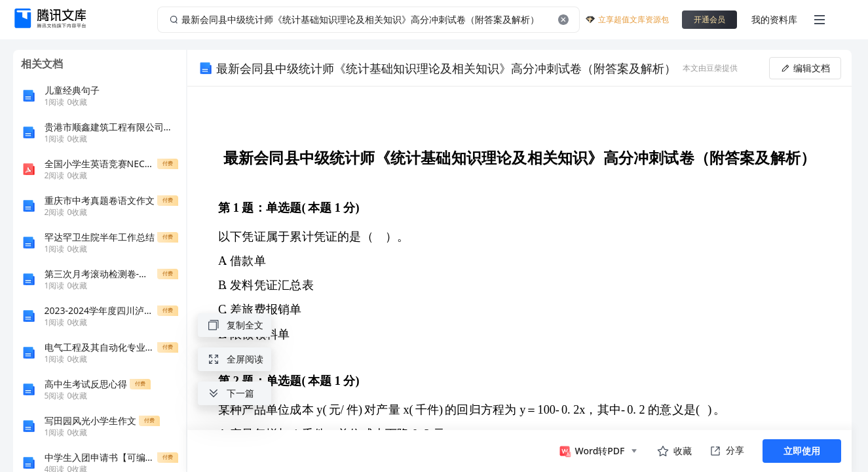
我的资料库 (774, 19)
